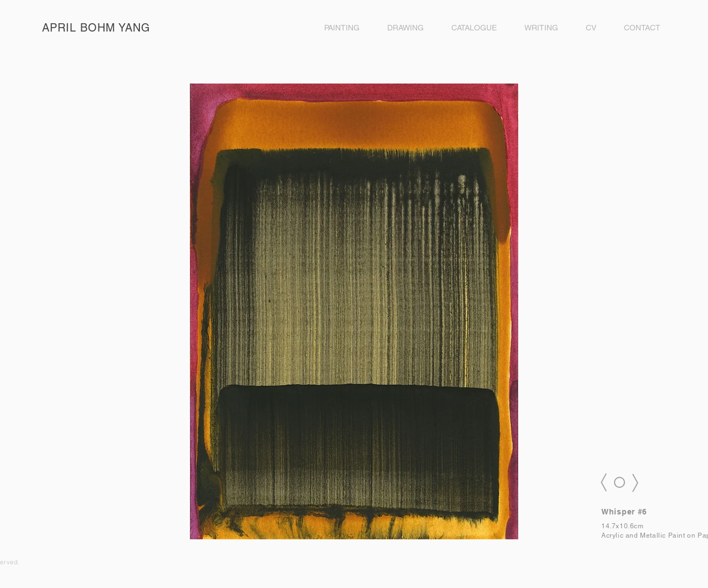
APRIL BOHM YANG (96, 28)
